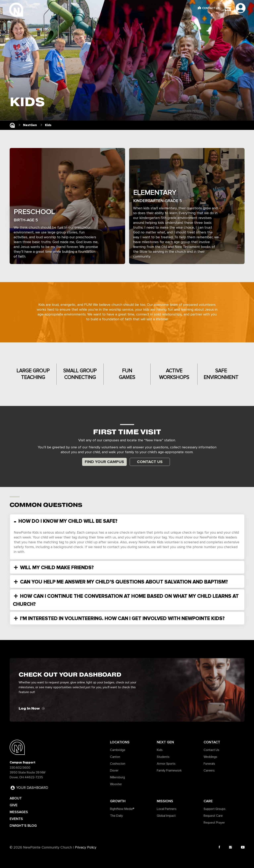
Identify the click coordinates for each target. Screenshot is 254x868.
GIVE (14, 805)
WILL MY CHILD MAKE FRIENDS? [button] (56, 568)
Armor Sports (166, 764)
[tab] (127, 521)
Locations (120, 742)
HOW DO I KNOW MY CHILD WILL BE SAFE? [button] (67, 521)
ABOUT (16, 798)
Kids (160, 750)
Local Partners (167, 809)
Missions (165, 801)
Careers (209, 770)
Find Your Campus (104, 462)
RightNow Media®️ (122, 809)
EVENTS (16, 819)
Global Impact (166, 816)
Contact (212, 742)
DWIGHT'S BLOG (23, 826)
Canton (115, 757)
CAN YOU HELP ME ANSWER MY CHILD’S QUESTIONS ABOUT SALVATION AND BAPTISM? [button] (123, 582)
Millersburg (117, 777)
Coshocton (118, 764)
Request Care (213, 816)
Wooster (116, 784)
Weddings (210, 757)
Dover (114, 770)
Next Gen (165, 742)
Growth (118, 801)
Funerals (209, 764)
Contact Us (150, 462)
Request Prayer (214, 823)
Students (163, 757)
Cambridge (118, 750)
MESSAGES (19, 812)
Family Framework (169, 770)
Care (208, 801)
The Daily (116, 816)
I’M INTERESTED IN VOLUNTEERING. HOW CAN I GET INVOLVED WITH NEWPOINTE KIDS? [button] (122, 618)
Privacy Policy (86, 847)
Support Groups (215, 809)
